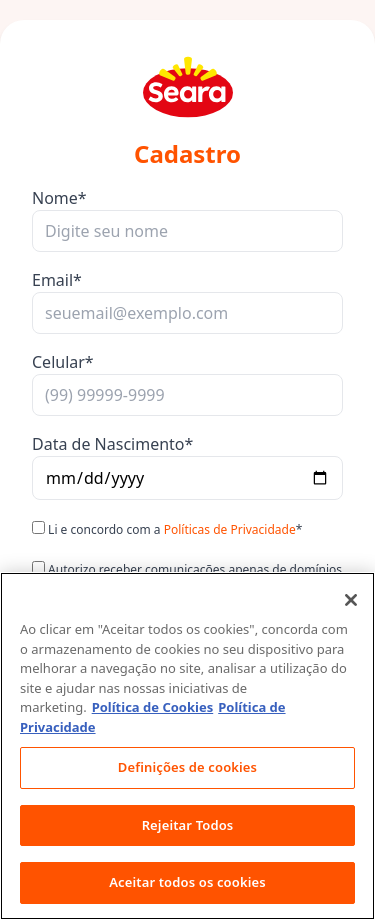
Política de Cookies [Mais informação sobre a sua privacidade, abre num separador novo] (153, 707)
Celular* (63, 362)
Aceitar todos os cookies (187, 882)
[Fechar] (351, 600)
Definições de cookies (187, 767)
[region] (187, 746)
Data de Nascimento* (112, 444)
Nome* (59, 198)
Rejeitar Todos (188, 825)
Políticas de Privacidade (230, 529)
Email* (57, 280)
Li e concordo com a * (167, 529)
